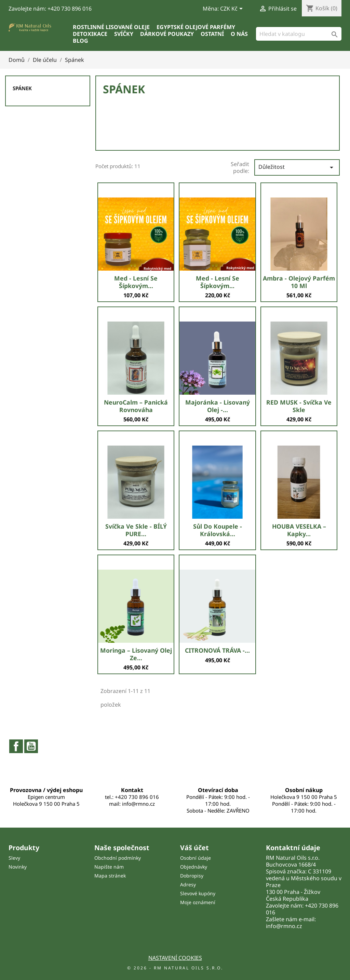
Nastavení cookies (175, 958)
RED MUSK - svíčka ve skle (299, 406)
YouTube (31, 746)
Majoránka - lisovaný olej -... (218, 406)
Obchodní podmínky (118, 858)
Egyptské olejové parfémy (196, 27)
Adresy (188, 884)
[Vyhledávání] (299, 34)
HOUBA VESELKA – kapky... (299, 530)
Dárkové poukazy (167, 34)
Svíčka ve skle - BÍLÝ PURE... (136, 530)
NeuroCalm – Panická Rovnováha (136, 406)
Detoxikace (90, 34)
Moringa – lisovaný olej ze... (136, 654)
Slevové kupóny (198, 893)
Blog (80, 41)
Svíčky (124, 34)
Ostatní (212, 34)
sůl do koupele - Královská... (218, 530)
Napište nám (109, 867)
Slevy (14, 858)
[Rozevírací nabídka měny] (233, 9)
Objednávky (194, 867)
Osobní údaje (196, 858)
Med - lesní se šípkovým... (136, 282)
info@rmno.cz (284, 926)
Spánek (22, 88)
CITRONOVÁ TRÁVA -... (217, 650)
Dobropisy (192, 876)
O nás (239, 34)
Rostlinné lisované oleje (111, 27)
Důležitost (297, 167)
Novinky (18, 867)
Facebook (16, 746)
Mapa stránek (110, 876)
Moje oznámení (198, 902)
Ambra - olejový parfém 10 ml (299, 282)
